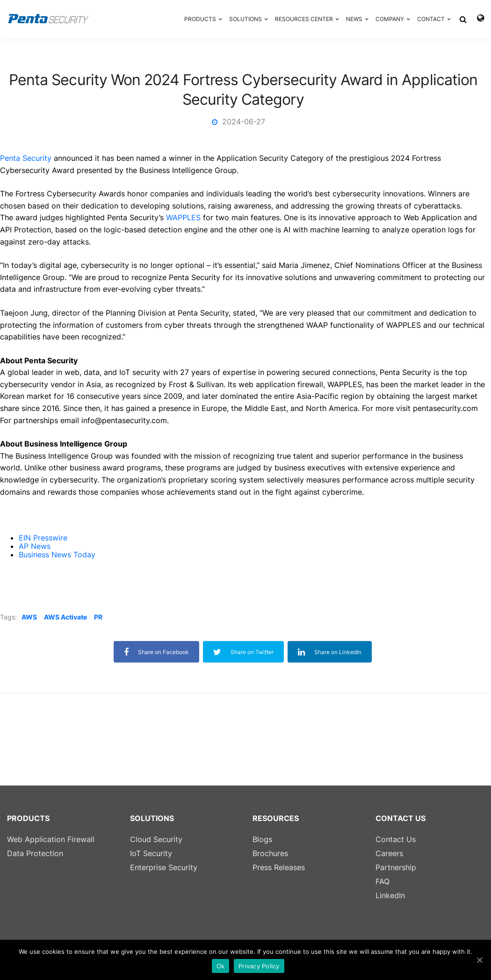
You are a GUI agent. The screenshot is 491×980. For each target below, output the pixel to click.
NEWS (354, 19)
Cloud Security (156, 839)
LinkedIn (390, 895)
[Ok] (479, 960)
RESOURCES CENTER (304, 19)
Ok (221, 966)
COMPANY (390, 19)
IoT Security (151, 853)
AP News (35, 546)
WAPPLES (183, 217)
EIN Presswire (43, 538)
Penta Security (26, 158)
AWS (29, 617)
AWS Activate (65, 617)
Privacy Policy (259, 966)
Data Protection (35, 853)
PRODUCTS (200, 19)
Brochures (270, 853)
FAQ (383, 881)
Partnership (396, 867)
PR (98, 617)
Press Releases (279, 867)
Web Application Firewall (51, 839)
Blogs (262, 839)
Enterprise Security (164, 867)
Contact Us (396, 839)
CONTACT (431, 19)
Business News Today (57, 555)
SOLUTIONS (245, 19)
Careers (389, 853)
